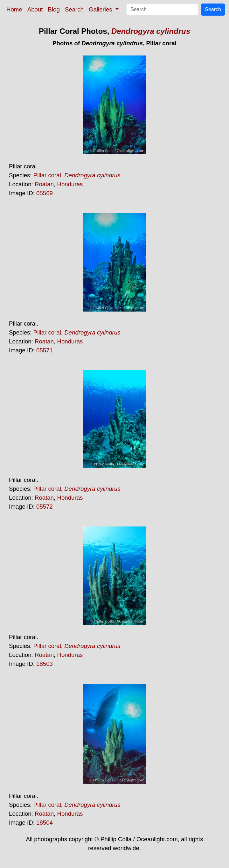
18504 (45, 823)
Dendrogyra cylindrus (151, 31)
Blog (54, 9)
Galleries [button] (101, 9)
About (35, 9)
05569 (45, 193)
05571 (45, 350)
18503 (45, 664)
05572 (45, 507)
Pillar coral (47, 175)
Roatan (44, 184)
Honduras (70, 184)
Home (14, 9)
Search (74, 9)
